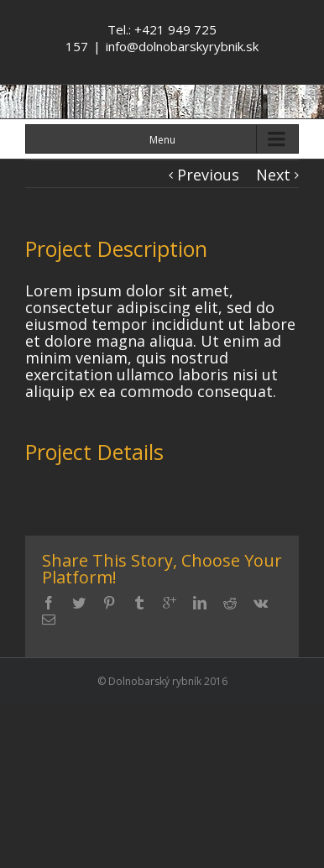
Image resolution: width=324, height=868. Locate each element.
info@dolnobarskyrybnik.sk (182, 46)
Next (273, 175)
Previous (208, 175)
